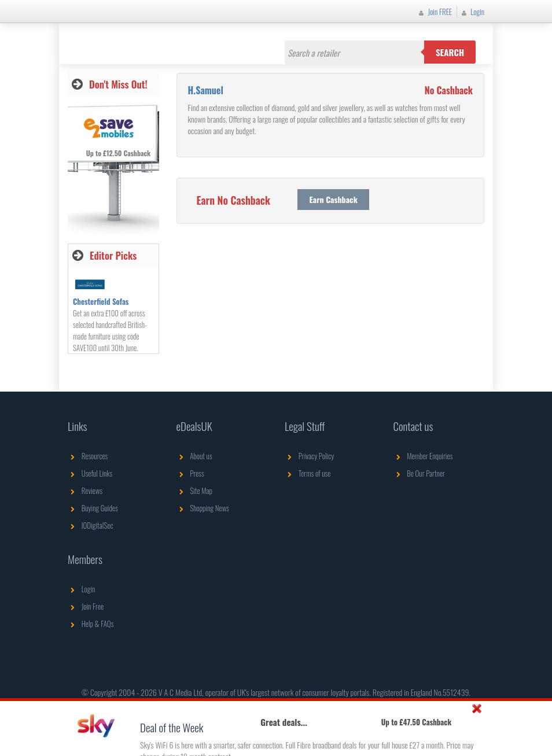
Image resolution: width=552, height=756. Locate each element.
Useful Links (90, 473)
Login (472, 12)
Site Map (195, 491)
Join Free (86, 606)
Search (450, 52)
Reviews (85, 491)
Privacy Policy (309, 456)
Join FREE (434, 12)
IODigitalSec (91, 525)
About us (194, 456)
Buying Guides (93, 508)
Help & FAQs (91, 624)
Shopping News (203, 508)
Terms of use (308, 473)
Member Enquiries (423, 456)
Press (190, 473)
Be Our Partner (419, 473)
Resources (88, 456)
